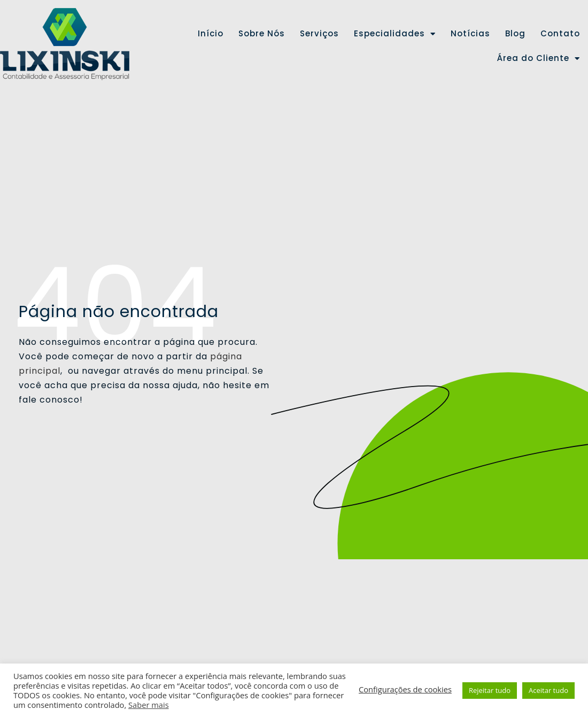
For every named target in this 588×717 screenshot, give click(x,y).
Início (211, 33)
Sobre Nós (262, 33)
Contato (560, 33)
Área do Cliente (539, 59)
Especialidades (395, 34)
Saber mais (149, 705)
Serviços (319, 33)
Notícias (470, 33)
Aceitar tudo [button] (548, 690)
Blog (515, 33)
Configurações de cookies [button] (405, 689)
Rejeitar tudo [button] (490, 690)
